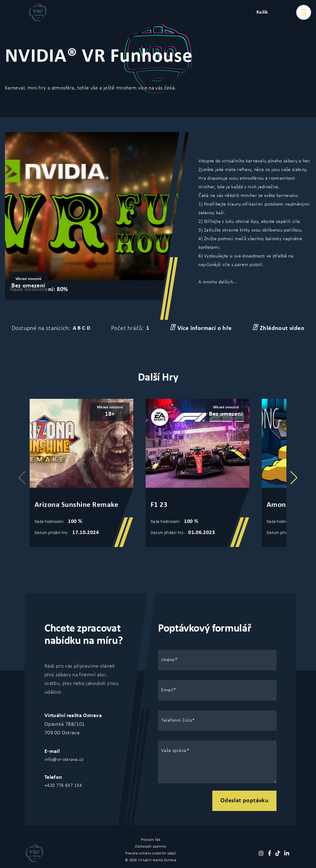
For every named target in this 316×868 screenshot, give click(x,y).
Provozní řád (151, 840)
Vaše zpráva (174, 751)
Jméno (168, 660)
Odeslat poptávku (244, 801)
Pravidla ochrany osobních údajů (150, 853)
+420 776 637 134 (63, 786)
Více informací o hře (201, 328)
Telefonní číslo (177, 720)
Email (167, 690)
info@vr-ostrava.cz (64, 760)
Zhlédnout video (278, 328)
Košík (262, 12)
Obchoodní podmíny (150, 847)
